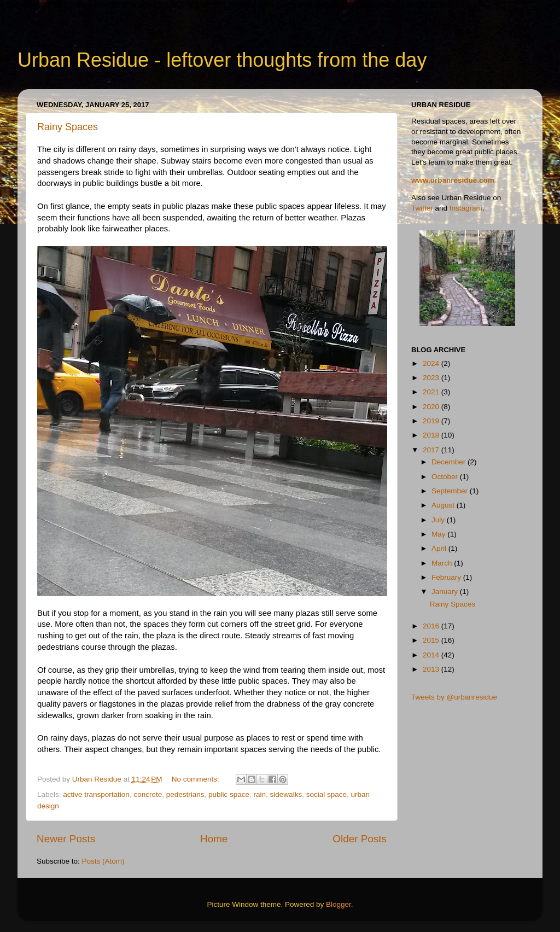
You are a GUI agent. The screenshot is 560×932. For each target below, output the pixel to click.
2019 (432, 421)
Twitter (422, 208)
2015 (432, 640)
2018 (432, 435)
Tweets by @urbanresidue (454, 697)
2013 (432, 669)
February (447, 577)
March (443, 563)
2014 (432, 655)
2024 (432, 363)
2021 (432, 392)
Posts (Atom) (103, 861)
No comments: (197, 779)
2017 (432, 450)
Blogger (339, 904)
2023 (432, 378)
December (450, 462)
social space (326, 794)
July (439, 520)
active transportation (96, 794)
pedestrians (185, 794)
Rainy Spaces (68, 127)
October (446, 477)
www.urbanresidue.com (453, 180)
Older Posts (360, 839)
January (446, 592)
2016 (432, 626)
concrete (148, 794)
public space (229, 794)
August (444, 505)
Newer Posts (66, 839)
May (439, 534)
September (451, 491)
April (440, 548)
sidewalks (286, 794)
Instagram (466, 208)
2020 (432, 407)
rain (260, 794)
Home (214, 839)
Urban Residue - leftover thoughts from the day (222, 60)
